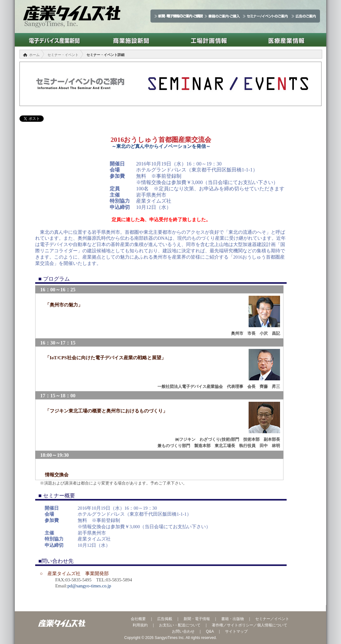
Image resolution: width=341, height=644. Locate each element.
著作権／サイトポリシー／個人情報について (250, 625)
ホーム (34, 55)
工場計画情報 (209, 40)
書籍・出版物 (233, 619)
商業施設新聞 (131, 40)
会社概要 (138, 619)
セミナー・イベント (63, 55)
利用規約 (140, 625)
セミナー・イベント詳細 (105, 55)
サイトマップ (236, 631)
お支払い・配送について (180, 625)
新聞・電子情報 (197, 619)
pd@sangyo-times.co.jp (89, 586)
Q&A (210, 631)
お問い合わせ (183, 631)
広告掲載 (165, 619)
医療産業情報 (286, 40)
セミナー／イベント (272, 619)
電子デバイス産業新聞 (54, 40)
